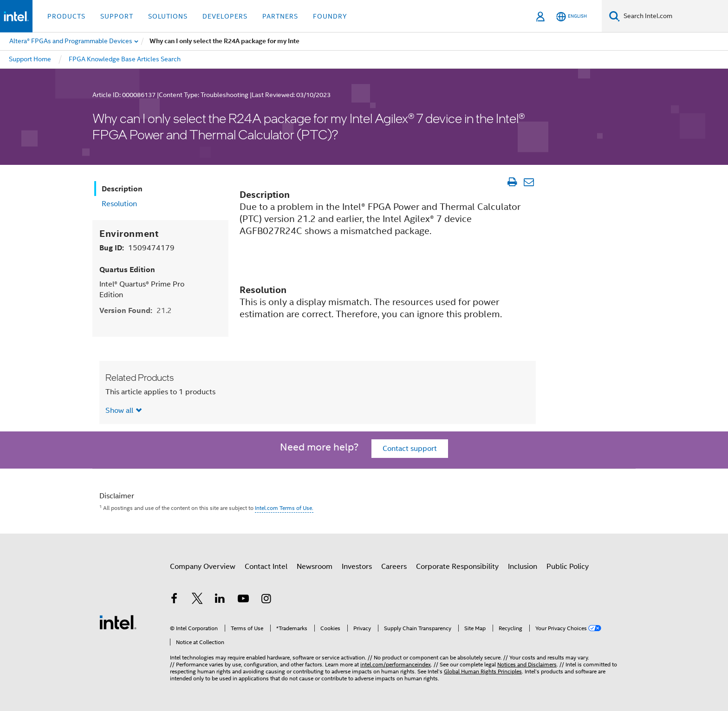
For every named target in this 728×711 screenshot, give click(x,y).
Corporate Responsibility (457, 567)
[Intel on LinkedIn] (220, 600)
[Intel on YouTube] (243, 600)
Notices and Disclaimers (527, 664)
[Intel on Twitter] (197, 600)
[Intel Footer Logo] (118, 622)
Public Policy (568, 567)
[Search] (614, 16)
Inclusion (523, 567)
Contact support (410, 449)
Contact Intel (266, 567)
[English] (572, 16)
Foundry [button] (330, 16)
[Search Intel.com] (674, 16)
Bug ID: (137, 248)
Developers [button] (225, 16)
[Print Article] (512, 182)
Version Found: (136, 310)
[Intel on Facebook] (174, 600)
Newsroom (315, 567)
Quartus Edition (127, 270)
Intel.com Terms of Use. (284, 508)
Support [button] (117, 16)
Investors (357, 567)
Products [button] (66, 16)
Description (122, 189)
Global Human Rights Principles (483, 671)
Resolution (119, 204)
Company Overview (203, 567)
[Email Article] (529, 182)
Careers (394, 567)
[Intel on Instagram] (266, 600)
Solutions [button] (168, 16)
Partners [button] (280, 16)
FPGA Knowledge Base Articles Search (125, 59)
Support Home (30, 59)
